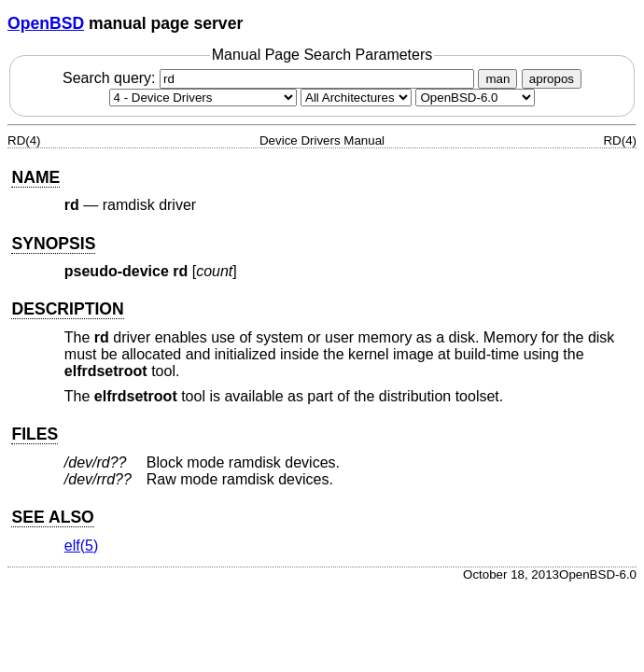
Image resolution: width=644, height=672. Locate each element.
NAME (35, 177)
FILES (35, 434)
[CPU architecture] (356, 98)
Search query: (271, 78)
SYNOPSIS (53, 244)
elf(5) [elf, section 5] (81, 546)
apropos (552, 79)
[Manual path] (475, 98)
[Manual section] (203, 98)
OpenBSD (46, 23)
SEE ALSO (52, 517)
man (497, 79)
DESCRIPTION (67, 309)
